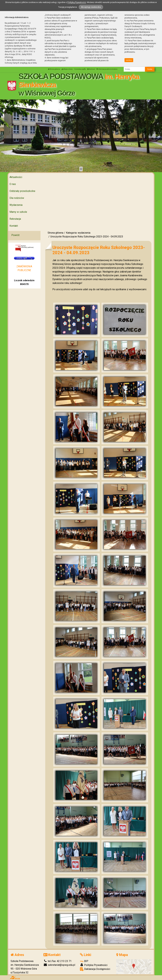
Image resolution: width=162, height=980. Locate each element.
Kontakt (14, 226)
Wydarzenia (16, 205)
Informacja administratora (107, 69)
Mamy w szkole (18, 212)
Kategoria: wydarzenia (78, 233)
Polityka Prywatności (94, 965)
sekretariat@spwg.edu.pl (59, 965)
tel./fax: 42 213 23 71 (58, 961)
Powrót (15, 235)
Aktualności (16, 177)
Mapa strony (67, 69)
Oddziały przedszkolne (22, 191)
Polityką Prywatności (77, 2)
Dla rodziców (17, 198)
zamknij (129, 60)
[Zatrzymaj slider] (81, 169)
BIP (84, 961)
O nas (13, 184)
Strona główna (54, 69)
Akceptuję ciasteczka (91, 7)
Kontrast (91, 69)
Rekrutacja (15, 219)
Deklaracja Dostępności (95, 969)
